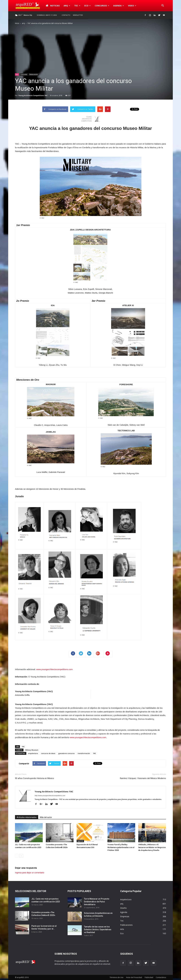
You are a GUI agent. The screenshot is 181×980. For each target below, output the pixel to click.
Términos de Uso (117, 977)
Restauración (34, 74)
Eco (88, 6)
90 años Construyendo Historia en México (35, 778)
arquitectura (33, 753)
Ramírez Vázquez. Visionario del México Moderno (143, 778)
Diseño (123, 908)
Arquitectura (126, 899)
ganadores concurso (67, 753)
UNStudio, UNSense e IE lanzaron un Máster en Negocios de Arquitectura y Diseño (152, 847)
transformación (84, 753)
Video (132, 6)
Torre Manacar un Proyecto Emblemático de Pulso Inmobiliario (97, 902)
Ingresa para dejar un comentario (30, 873)
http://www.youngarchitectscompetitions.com (50, 796)
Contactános (161, 977)
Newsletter (78, 15)
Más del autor (46, 817)
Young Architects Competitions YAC (33, 95)
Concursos (102, 6)
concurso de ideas (48, 753)
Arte (122, 929)
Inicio (17, 23)
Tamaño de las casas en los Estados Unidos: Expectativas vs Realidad (98, 930)
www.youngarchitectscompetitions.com (54, 669)
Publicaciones (126, 925)
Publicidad (149, 977)
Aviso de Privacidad (134, 977)
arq (67, 6)
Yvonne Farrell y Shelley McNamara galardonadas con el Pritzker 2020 (121, 847)
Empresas (125, 916)
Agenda (119, 6)
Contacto (66, 15)
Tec (77, 6)
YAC (23, 747)
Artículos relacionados (27, 817)
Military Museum (32, 750)
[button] (163, 6)
